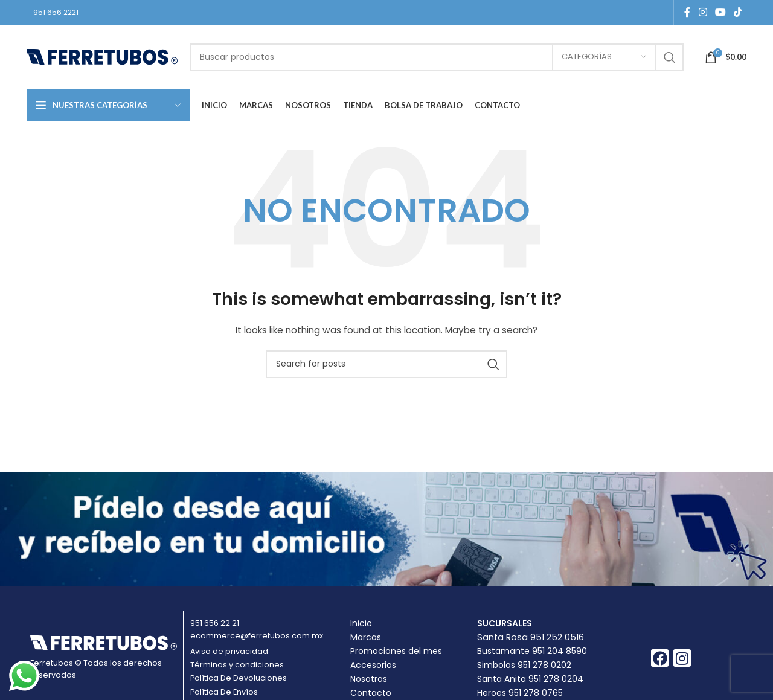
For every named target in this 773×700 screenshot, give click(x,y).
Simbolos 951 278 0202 (524, 665)
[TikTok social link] (738, 12)
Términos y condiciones (237, 665)
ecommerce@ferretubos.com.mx (257, 636)
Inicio (361, 623)
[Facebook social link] (687, 12)
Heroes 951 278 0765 (520, 693)
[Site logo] (102, 56)
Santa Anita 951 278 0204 (530, 679)
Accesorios (373, 665)
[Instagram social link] (703, 12)
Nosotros (369, 679)
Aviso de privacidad (229, 651)
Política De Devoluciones (239, 678)
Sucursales (505, 623)
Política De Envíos (224, 692)
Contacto (371, 693)
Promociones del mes (396, 651)
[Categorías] (604, 57)
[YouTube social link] (720, 12)
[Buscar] (437, 57)
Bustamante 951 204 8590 (532, 651)
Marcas (366, 637)
